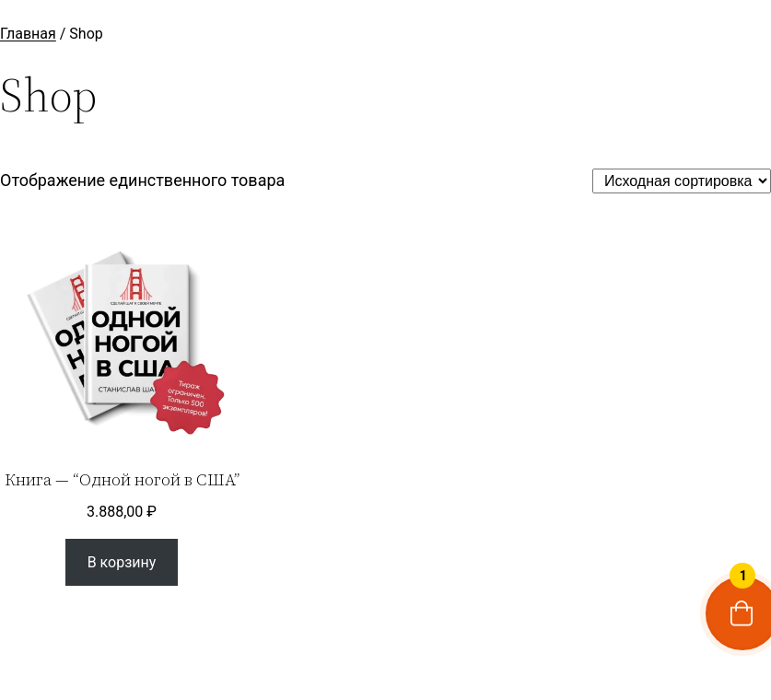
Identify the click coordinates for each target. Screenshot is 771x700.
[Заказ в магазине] (682, 181)
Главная (28, 34)
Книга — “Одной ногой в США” (122, 480)
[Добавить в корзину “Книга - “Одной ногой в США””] (121, 562)
